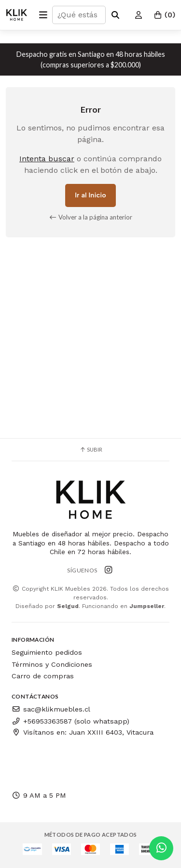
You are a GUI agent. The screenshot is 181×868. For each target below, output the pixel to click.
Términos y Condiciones (52, 664)
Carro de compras (43, 676)
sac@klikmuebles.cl (51, 709)
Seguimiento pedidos (47, 652)
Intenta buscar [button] (47, 159)
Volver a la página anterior (90, 217)
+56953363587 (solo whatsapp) (70, 721)
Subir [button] (91, 449)
